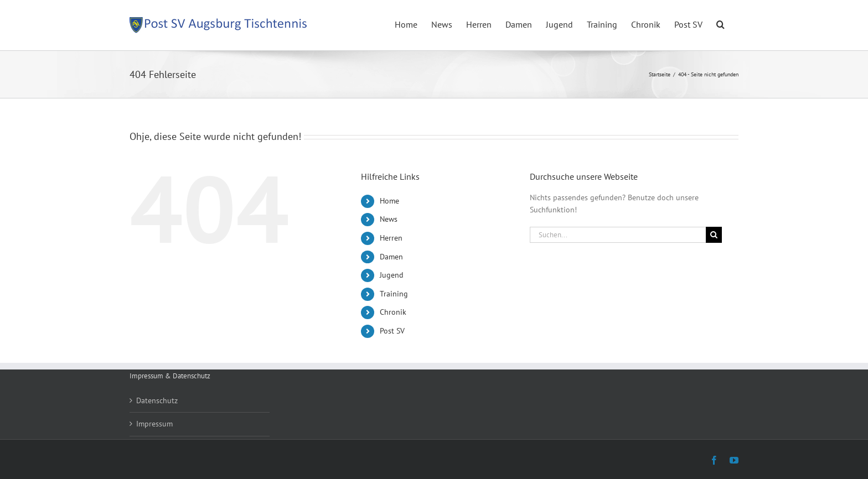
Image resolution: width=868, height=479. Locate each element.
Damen (391, 257)
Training (394, 294)
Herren (391, 238)
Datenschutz (157, 400)
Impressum (154, 424)
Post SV (392, 331)
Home (389, 201)
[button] (720, 23)
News (389, 219)
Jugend (392, 275)
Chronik (393, 312)
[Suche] (714, 235)
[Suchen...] (618, 235)
